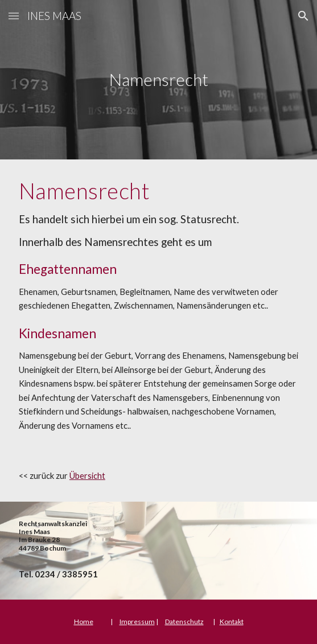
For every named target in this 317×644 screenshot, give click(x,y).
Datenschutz (184, 622)
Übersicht (87, 476)
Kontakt (232, 622)
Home (84, 622)
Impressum (137, 622)
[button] (14, 16)
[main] (158, 80)
